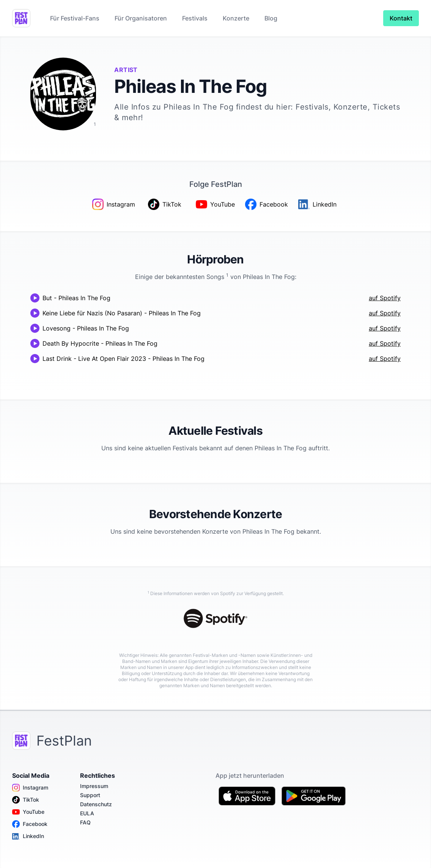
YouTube (28, 812)
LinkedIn (28, 836)
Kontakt (401, 18)
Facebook (30, 824)
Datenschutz (96, 804)
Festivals (195, 18)
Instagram (30, 788)
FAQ (85, 822)
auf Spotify (385, 298)
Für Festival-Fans (75, 18)
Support (90, 795)
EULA (87, 813)
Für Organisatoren (141, 18)
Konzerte (236, 18)
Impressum (94, 786)
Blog (271, 18)
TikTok (26, 800)
